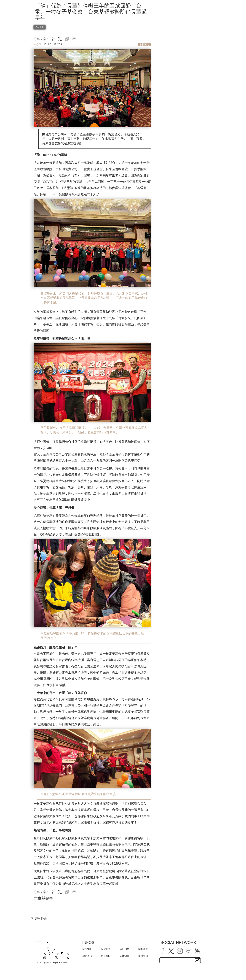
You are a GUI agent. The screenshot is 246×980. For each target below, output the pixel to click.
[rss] (198, 951)
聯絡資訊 (87, 956)
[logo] (52, 950)
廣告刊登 (124, 949)
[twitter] (171, 951)
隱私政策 (143, 949)
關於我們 (87, 949)
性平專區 (106, 956)
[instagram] (180, 951)
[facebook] (162, 951)
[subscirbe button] (197, 960)
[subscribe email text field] (180, 960)
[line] (189, 951)
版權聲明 (143, 956)
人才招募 (124, 956)
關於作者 (106, 949)
